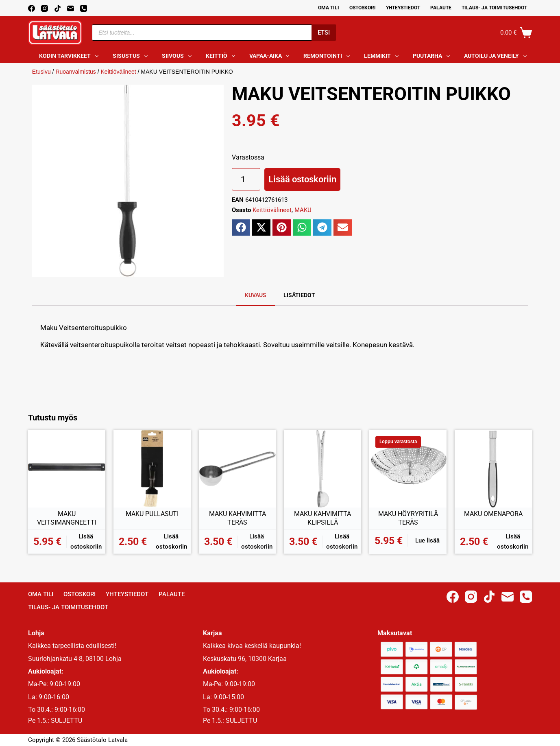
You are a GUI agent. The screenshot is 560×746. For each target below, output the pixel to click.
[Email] (71, 8)
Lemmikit (383, 56)
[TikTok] (58, 8)
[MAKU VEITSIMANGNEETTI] (67, 469)
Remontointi (328, 56)
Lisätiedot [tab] (299, 295)
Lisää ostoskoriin (302, 179)
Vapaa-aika (271, 56)
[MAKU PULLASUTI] (152, 469)
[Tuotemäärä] (246, 179)
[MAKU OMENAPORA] (493, 469)
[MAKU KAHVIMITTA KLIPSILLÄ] (322, 469)
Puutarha (433, 56)
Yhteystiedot (403, 8)
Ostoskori (363, 8)
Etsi (324, 33)
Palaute (441, 8)
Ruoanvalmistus (76, 72)
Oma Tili (329, 8)
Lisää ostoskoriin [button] (86, 541)
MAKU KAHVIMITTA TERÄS (238, 518)
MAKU (303, 210)
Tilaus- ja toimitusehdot (494, 8)
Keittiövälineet (119, 72)
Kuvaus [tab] (256, 295)
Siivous (178, 56)
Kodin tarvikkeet (70, 56)
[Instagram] (45, 8)
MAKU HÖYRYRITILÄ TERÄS (408, 518)
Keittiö (222, 56)
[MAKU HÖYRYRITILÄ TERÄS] (408, 469)
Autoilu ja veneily (497, 56)
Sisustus (132, 56)
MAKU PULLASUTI (152, 514)
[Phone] (84, 8)
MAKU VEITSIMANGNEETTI (67, 518)
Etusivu (41, 72)
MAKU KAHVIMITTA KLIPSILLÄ (322, 518)
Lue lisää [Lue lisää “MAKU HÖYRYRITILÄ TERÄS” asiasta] (427, 540)
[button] (241, 228)
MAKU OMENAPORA (493, 514)
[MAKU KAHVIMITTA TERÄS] (238, 469)
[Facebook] (32, 8)
